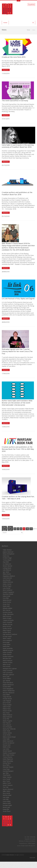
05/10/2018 (6, 165)
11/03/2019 (6, 73)
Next (5, 530)
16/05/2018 (6, 469)
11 (31, 529)
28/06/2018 (6, 322)
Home (5, 23)
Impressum (32, 858)
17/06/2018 (6, 374)
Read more (6, 70)
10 (27, 529)
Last (10, 530)
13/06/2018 (6, 427)
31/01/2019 (6, 119)
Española (31, 4)
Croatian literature (10, 855)
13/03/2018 (6, 519)
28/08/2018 (6, 272)
